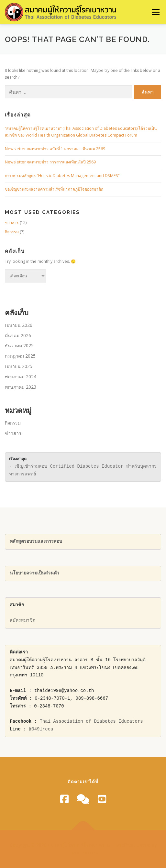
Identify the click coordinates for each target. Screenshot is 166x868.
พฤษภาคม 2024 (21, 377)
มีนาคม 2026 (18, 335)
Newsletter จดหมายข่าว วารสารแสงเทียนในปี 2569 (50, 162)
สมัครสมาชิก (22, 621)
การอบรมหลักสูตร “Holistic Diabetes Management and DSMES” (62, 176)
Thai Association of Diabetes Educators (91, 722)
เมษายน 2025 (19, 366)
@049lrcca (41, 729)
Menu (155, 12)
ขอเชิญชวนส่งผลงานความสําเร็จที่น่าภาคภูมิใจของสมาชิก (54, 189)
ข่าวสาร (12, 223)
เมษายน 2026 (19, 325)
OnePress (125, 845)
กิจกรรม (12, 232)
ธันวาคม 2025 (19, 345)
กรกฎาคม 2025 (20, 356)
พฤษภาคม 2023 (21, 387)
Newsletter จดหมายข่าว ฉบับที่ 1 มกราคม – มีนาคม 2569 (55, 149)
